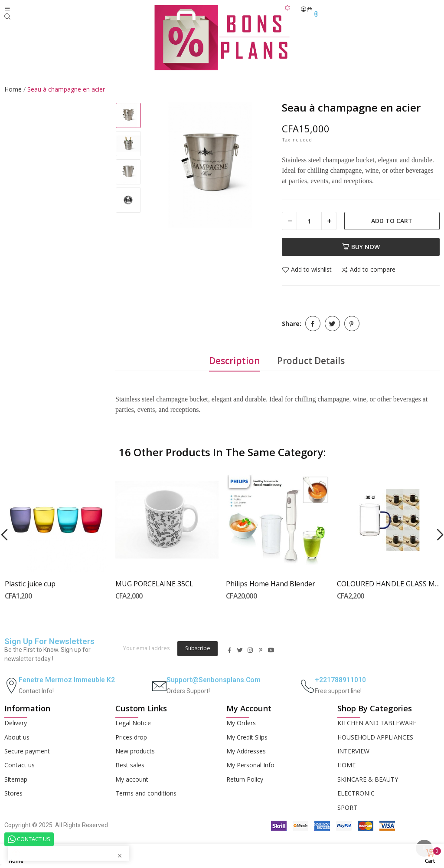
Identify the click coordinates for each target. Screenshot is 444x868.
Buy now (361, 247)
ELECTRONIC (356, 793)
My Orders (241, 723)
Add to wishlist (307, 270)
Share (313, 324)
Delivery (16, 723)
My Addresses (246, 751)
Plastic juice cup (30, 584)
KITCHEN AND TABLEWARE (377, 723)
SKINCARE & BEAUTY (368, 779)
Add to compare (368, 270)
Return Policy (245, 779)
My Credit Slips (247, 737)
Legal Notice (133, 723)
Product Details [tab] (311, 361)
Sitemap (16, 779)
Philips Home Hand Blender (271, 584)
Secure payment (27, 751)
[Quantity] (309, 221)
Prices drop (131, 737)
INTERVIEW (353, 751)
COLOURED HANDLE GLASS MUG (388, 584)
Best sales (130, 765)
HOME (346, 765)
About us (17, 737)
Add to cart (392, 221)
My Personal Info (250, 765)
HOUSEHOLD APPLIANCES (375, 737)
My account (132, 779)
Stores (13, 793)
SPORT (347, 807)
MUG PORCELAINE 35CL (154, 584)
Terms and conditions (146, 793)
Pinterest (352, 324)
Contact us (20, 765)
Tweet (332, 324)
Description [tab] (235, 361)
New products (135, 751)
